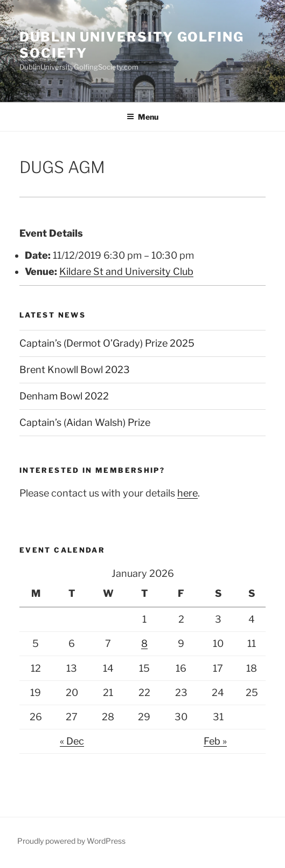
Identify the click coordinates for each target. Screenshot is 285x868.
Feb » (215, 741)
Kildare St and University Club (126, 271)
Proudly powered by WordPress (71, 841)
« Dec (72, 741)
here (187, 493)
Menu (142, 117)
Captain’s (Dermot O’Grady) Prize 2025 (107, 343)
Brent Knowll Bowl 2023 (75, 370)
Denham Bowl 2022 (64, 396)
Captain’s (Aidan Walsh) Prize (85, 422)
